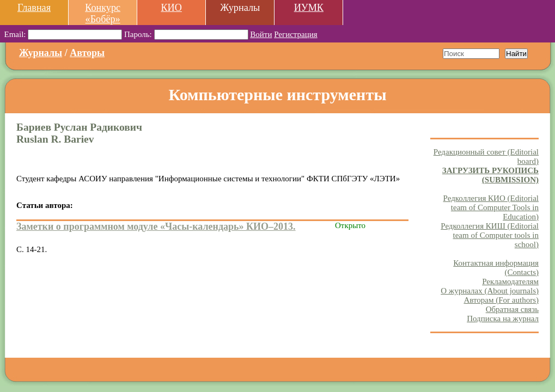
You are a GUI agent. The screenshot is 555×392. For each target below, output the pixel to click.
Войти (261, 34)
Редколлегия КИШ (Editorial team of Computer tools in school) (490, 235)
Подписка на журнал (503, 318)
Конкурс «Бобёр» (103, 13)
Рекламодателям (510, 281)
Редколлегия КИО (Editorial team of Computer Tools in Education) (491, 207)
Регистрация (296, 34)
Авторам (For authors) (501, 300)
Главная (34, 8)
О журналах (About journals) (490, 291)
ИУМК (309, 8)
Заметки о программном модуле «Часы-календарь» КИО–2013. (156, 226)
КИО (171, 8)
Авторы (87, 53)
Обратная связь (512, 309)
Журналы (41, 53)
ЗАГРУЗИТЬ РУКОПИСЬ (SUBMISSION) (490, 175)
